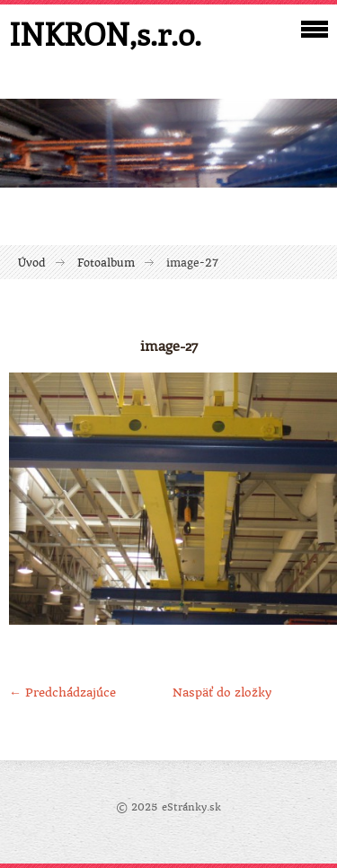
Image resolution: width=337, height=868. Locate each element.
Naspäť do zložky (222, 693)
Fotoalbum (106, 263)
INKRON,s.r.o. (105, 34)
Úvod (32, 263)
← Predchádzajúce (62, 693)
